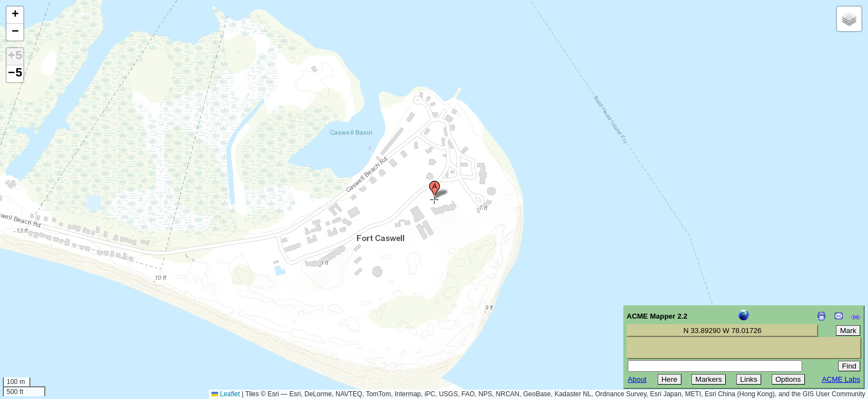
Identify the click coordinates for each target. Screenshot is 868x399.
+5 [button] (15, 57)
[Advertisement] (59, 320)
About (637, 379)
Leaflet (226, 394)
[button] (435, 190)
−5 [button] (15, 74)
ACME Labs (841, 379)
